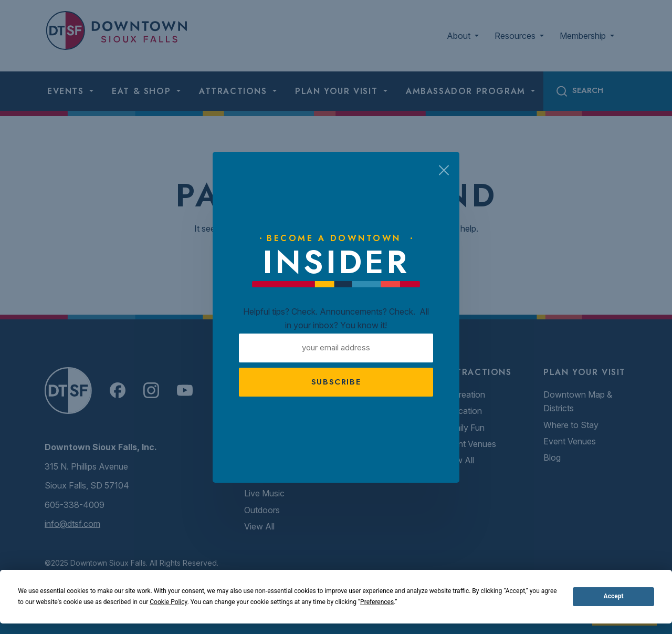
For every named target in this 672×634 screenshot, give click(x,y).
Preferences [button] (377, 602)
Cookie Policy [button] (168, 602)
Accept (614, 596)
